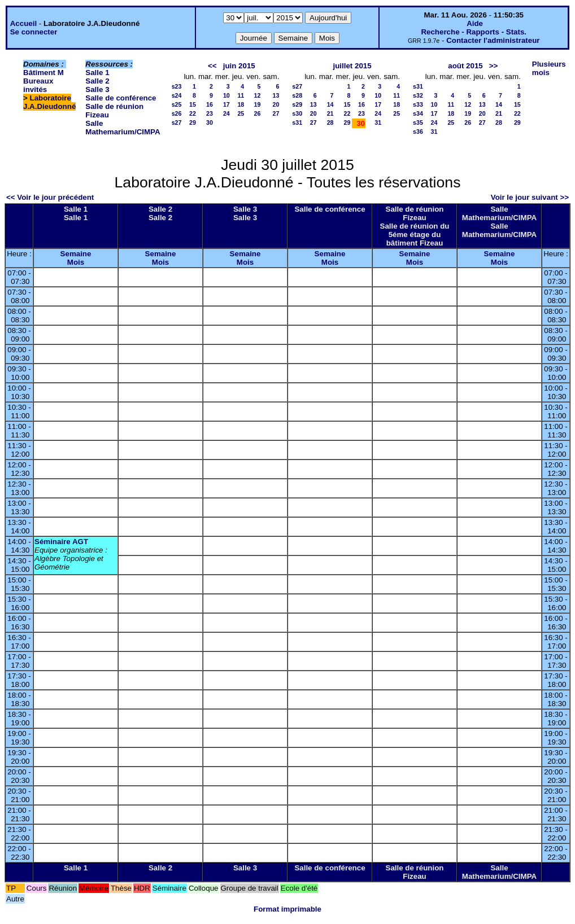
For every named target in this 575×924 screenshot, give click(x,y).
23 (210, 113)
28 (330, 122)
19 (258, 104)
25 (241, 113)
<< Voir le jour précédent (50, 197)
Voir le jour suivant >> (530, 197)
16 (210, 104)
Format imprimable (287, 909)
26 (258, 113)
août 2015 (465, 66)
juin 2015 (239, 66)
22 (193, 113)
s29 (297, 104)
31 (378, 122)
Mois (76, 262)
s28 (297, 95)
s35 (418, 122)
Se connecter (34, 32)
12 (258, 95)
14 (330, 104)
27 (276, 113)
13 (276, 95)
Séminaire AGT (61, 542)
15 (193, 104)
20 (276, 104)
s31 (297, 122)
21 (330, 113)
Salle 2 (97, 81)
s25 (177, 104)
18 (241, 104)
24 (226, 113)
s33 (418, 104)
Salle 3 (97, 89)
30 (210, 122)
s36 (418, 132)
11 (241, 95)
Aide (475, 23)
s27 (177, 122)
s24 (177, 95)
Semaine (76, 254)
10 (226, 95)
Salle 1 (97, 73)
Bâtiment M (43, 73)
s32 (418, 95)
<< (212, 66)
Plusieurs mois (549, 68)
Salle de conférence (121, 98)
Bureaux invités (38, 85)
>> (494, 66)
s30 (297, 113)
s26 (177, 113)
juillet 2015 (352, 66)
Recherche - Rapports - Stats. (474, 32)
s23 (177, 86)
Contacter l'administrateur (493, 40)
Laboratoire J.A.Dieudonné (49, 102)
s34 (418, 113)
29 (193, 122)
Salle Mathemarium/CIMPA (123, 128)
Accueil (23, 23)
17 (226, 104)
